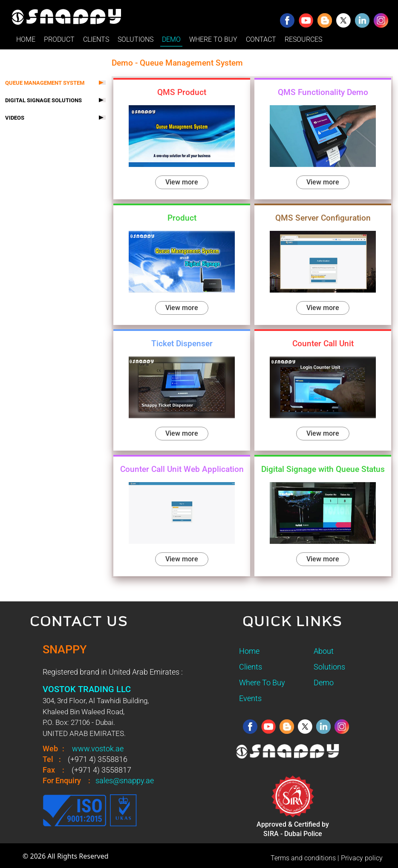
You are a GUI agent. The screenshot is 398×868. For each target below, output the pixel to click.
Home (249, 651)
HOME (26, 39)
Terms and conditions (303, 858)
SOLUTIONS (136, 39)
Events (250, 698)
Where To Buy (262, 683)
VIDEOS (15, 118)
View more (182, 182)
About (324, 651)
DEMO (171, 39)
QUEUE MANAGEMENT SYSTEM (45, 83)
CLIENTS (96, 39)
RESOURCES (303, 39)
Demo (324, 683)
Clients (251, 667)
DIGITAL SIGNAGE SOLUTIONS (43, 100)
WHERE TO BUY (213, 39)
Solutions (329, 667)
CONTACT (261, 39)
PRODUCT (59, 39)
